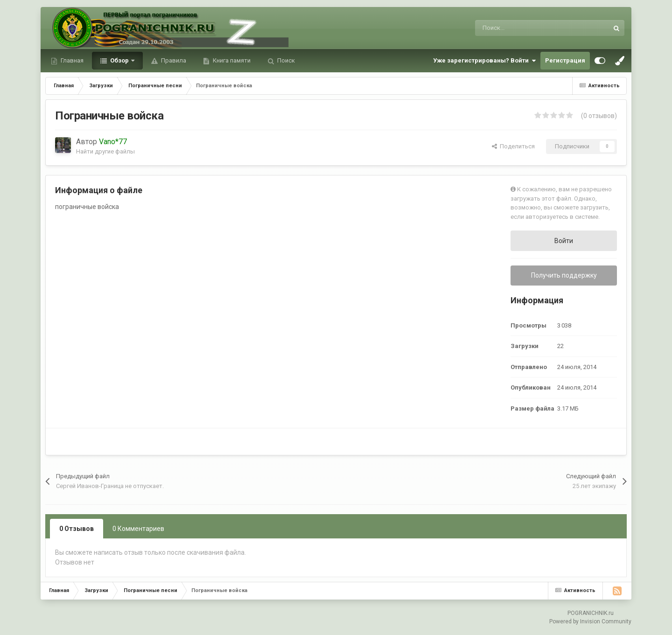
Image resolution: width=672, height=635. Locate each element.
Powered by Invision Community (590, 621)
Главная (71, 60)
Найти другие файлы (105, 151)
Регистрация (565, 60)
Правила (173, 60)
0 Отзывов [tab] (77, 529)
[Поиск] (519, 28)
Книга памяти (231, 60)
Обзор (119, 60)
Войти (564, 241)
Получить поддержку (564, 275)
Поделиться (513, 146)
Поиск (285, 60)
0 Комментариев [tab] (138, 529)
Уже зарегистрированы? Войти (484, 61)
